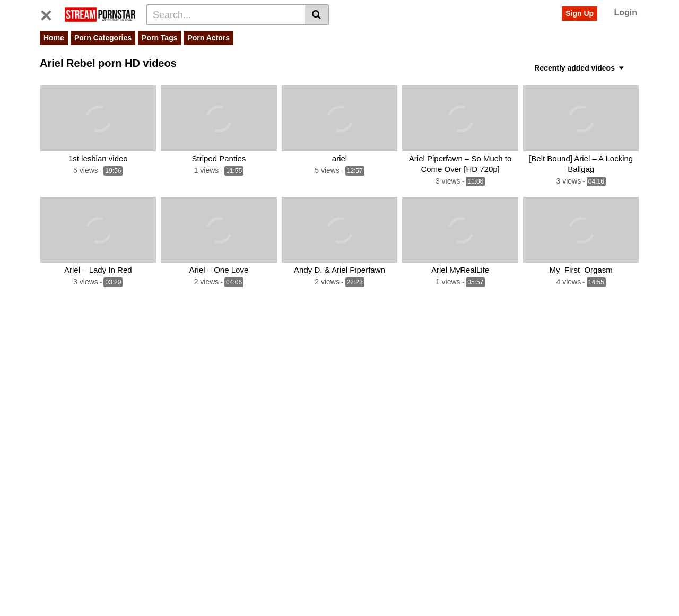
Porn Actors (208, 38)
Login (625, 12)
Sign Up (580, 13)
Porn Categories (103, 38)
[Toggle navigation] (50, 13)
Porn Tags (159, 38)
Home (54, 38)
